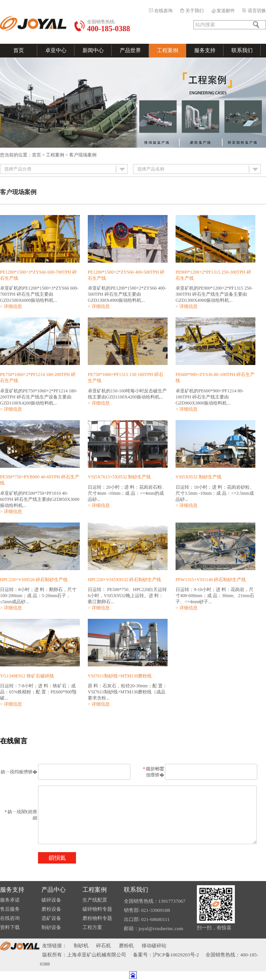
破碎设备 (51, 900)
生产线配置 (95, 900)
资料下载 (10, 927)
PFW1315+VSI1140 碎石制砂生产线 (211, 580)
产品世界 (130, 50)
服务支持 (205, 50)
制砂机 (81, 946)
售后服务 (10, 909)
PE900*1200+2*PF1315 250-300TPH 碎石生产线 (213, 275)
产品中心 (54, 890)
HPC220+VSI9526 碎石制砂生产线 (34, 580)
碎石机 (104, 946)
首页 (19, 50)
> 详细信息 (11, 306)
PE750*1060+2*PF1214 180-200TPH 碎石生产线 (38, 378)
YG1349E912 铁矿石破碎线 (27, 676)
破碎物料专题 (97, 909)
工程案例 (168, 50)
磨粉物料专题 (97, 918)
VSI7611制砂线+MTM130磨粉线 (120, 676)
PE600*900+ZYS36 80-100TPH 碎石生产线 (215, 378)
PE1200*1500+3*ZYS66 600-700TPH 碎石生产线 (38, 275)
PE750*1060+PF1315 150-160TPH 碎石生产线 (126, 378)
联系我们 (242, 50)
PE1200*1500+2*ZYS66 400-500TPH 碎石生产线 (126, 275)
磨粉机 (126, 946)
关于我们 (195, 11)
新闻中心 (93, 50)
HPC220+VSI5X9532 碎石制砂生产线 (124, 580)
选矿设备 (51, 918)
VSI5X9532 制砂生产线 (199, 477)
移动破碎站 (154, 946)
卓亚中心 (56, 50)
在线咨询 (163, 11)
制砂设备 (51, 927)
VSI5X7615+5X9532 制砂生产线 (119, 477)
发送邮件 (226, 11)
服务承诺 (10, 900)
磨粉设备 (51, 909)
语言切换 (257, 11)
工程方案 (92, 927)
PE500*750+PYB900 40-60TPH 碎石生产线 (40, 480)
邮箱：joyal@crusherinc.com (154, 928)
